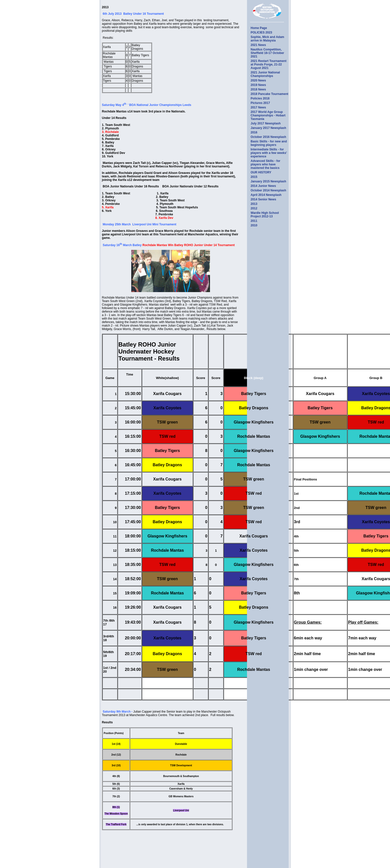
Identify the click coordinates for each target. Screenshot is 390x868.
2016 (254, 132)
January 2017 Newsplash (268, 128)
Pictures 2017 (260, 103)
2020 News (258, 80)
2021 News (258, 45)
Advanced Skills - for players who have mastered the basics (266, 164)
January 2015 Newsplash (268, 181)
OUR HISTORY (261, 172)
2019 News (258, 85)
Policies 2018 (260, 98)
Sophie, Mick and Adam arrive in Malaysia (267, 39)
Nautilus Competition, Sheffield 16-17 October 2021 (267, 53)
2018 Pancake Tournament (270, 94)
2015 (254, 177)
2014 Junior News (263, 186)
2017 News (258, 107)
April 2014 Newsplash (266, 195)
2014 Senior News (263, 199)
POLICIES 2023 (261, 32)
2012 (254, 208)
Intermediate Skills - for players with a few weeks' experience (269, 153)
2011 (254, 221)
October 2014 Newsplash (268, 190)
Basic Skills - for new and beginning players (269, 143)
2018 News (258, 89)
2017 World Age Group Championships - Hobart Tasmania (268, 115)
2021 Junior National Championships (265, 74)
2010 (254, 225)
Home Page (259, 28)
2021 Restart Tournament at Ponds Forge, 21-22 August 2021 (269, 64)
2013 (254, 204)
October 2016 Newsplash (268, 137)
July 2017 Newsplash (266, 123)
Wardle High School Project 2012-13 (265, 215)
